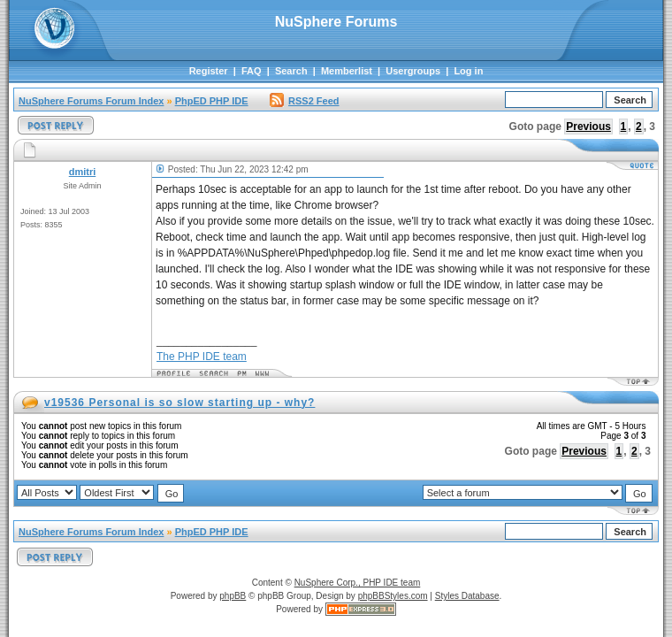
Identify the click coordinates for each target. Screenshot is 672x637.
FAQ (252, 71)
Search (291, 71)
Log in (468, 71)
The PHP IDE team (202, 357)
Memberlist (347, 71)
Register (209, 71)
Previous (588, 127)
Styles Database (467, 596)
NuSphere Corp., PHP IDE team (358, 583)
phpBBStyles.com (393, 596)
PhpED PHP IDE (212, 101)
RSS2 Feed (304, 101)
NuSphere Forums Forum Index (91, 101)
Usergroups (413, 71)
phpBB (233, 596)
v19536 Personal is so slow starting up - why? (179, 403)
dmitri (83, 172)
